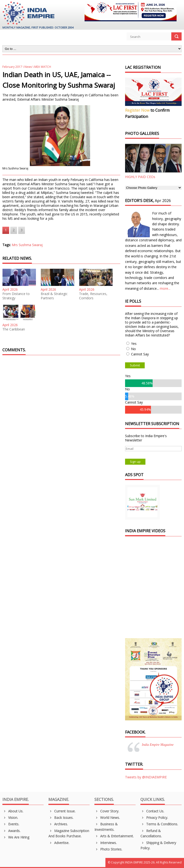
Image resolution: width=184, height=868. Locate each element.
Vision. (10, 818)
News (28, 67)
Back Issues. (61, 818)
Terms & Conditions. (159, 824)
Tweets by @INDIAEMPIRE (146, 777)
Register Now (137, 110)
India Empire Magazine (158, 745)
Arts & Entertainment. (114, 836)
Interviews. (106, 843)
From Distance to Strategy (16, 296)
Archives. (58, 824)
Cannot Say (140, 354)
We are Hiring (16, 837)
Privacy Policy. (154, 818)
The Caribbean (14, 329)
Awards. (11, 831)
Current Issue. (62, 811)
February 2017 (12, 67)
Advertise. (59, 843)
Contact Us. (152, 811)
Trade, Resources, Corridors (93, 296)
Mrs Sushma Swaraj (27, 245)
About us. (13, 811)
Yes (134, 344)
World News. (107, 818)
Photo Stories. (108, 849)
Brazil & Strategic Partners (54, 296)
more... (165, 288)
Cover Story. (107, 811)
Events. (11, 824)
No (133, 349)
